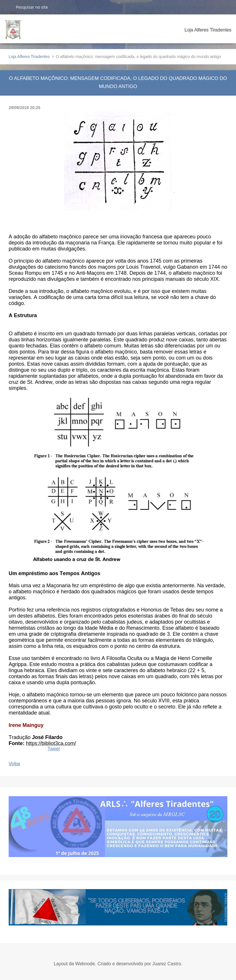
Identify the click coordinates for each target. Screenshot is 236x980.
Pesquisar (8, 7)
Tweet (54, 749)
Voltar (15, 764)
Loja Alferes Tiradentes (208, 30)
